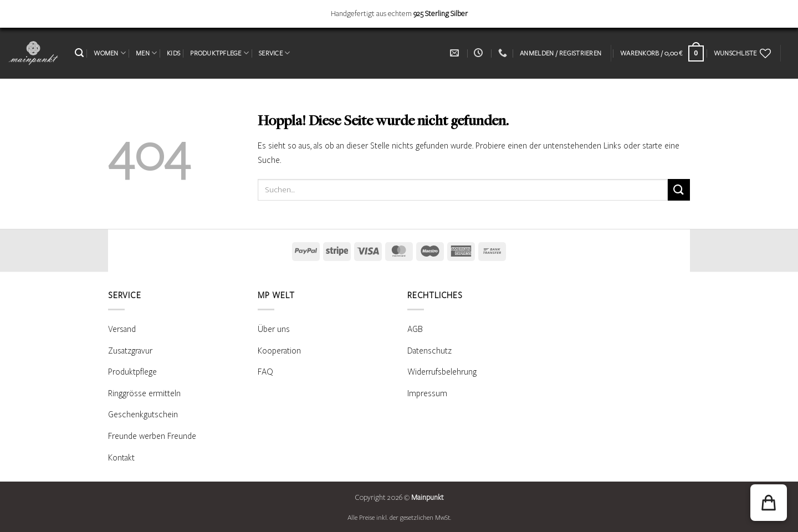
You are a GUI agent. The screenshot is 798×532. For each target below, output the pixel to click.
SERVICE (274, 53)
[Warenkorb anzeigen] (662, 53)
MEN (146, 53)
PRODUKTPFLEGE (219, 53)
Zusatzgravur (130, 351)
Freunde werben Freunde (152, 436)
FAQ (265, 372)
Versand (122, 329)
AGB (415, 329)
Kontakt (121, 458)
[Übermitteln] (679, 190)
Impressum (427, 393)
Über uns (274, 329)
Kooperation (279, 351)
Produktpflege (132, 372)
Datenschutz (429, 351)
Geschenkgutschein (143, 415)
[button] (79, 53)
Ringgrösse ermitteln (144, 393)
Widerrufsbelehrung (442, 372)
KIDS (173, 53)
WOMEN (110, 53)
